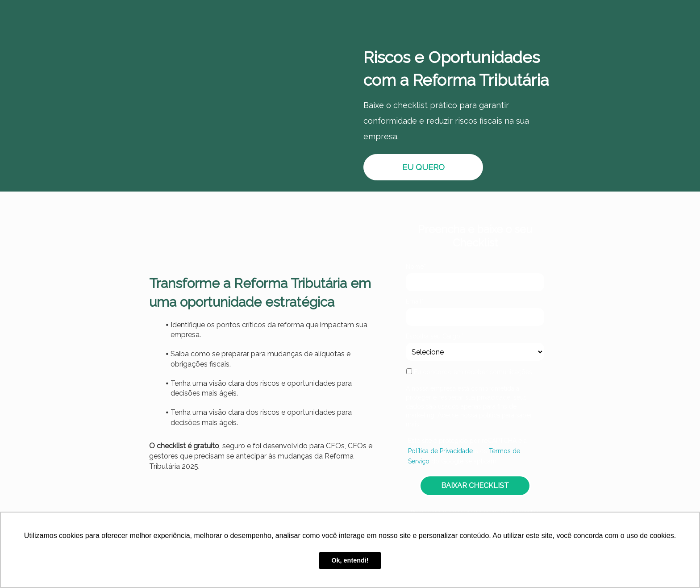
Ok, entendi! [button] (350, 560)
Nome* (416, 267)
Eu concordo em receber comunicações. (470, 372)
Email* (415, 301)
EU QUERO (423, 167)
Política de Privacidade (440, 451)
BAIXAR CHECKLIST (475, 486)
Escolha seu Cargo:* (435, 336)
